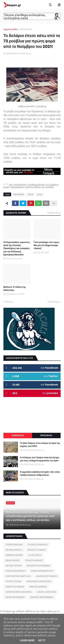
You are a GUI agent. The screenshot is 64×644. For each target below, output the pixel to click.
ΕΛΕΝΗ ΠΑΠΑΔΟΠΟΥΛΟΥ (42, 571)
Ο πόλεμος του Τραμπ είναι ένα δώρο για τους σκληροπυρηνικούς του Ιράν (40, 459)
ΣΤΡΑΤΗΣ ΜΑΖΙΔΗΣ (14, 545)
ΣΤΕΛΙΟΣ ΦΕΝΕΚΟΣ (34, 560)
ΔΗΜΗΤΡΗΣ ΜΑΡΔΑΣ (15, 587)
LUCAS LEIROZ (35, 555)
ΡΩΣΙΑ (30, 194)
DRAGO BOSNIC (13, 560)
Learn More (27, 640)
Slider (40, 194)
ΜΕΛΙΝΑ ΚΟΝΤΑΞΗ (14, 550)
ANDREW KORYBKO (14, 555)
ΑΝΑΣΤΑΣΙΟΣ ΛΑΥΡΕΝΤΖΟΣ (39, 581)
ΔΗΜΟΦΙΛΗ (18, 435)
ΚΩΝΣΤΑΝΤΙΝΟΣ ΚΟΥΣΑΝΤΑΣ (19, 592)
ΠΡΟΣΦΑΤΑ (46, 435)
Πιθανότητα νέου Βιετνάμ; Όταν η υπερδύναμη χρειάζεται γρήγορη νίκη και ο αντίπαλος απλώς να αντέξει (30, 516)
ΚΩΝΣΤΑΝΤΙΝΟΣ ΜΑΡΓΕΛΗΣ (18, 576)
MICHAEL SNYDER (14, 566)
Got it (42, 640)
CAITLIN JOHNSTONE (46, 592)
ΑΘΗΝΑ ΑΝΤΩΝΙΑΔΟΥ (15, 597)
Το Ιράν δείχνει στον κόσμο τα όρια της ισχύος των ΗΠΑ (40, 445)
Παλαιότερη (53, 302)
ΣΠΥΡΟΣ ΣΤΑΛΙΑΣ (13, 581)
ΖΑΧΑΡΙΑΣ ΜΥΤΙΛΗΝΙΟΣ (47, 576)
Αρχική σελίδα (10, 29)
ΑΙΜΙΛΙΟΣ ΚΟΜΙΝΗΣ (38, 587)
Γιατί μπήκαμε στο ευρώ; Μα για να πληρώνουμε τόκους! (47, 245)
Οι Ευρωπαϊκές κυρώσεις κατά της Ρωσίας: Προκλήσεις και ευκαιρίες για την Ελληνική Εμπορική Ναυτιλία (17, 248)
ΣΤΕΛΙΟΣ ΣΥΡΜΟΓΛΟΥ (38, 545)
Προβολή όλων (54, 213)
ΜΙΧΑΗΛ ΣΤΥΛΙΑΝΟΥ (37, 550)
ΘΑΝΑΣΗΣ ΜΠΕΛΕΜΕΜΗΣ (42, 597)
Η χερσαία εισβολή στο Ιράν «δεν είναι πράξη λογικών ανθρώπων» (40, 473)
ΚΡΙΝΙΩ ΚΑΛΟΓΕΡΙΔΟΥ (16, 571)
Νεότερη (9, 302)
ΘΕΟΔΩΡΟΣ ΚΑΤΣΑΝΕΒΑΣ (38, 566)
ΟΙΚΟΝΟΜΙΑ (26, 29)
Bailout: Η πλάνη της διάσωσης (15, 289)
